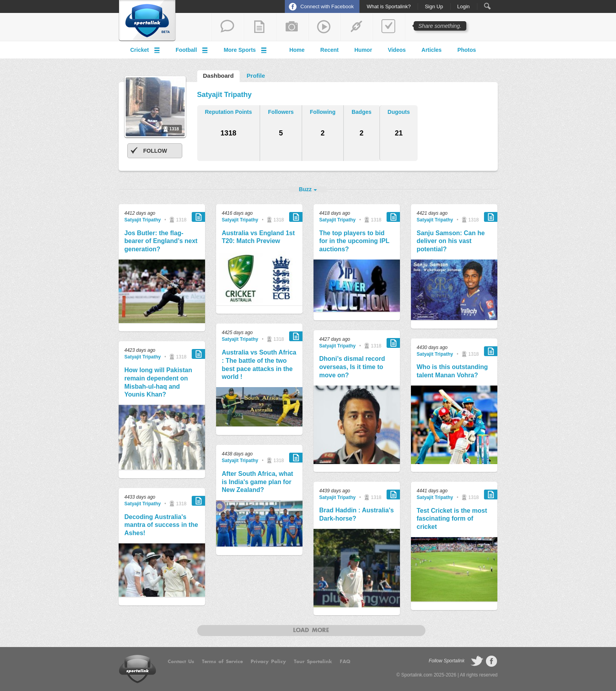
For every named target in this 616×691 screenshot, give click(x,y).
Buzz (305, 189)
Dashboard (218, 76)
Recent (329, 50)
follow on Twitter (477, 661)
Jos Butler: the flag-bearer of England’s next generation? (161, 241)
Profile (256, 76)
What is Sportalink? (389, 7)
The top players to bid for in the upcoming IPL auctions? (354, 241)
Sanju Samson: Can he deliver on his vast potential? (451, 241)
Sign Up (434, 7)
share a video (324, 27)
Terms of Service (222, 662)
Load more (311, 631)
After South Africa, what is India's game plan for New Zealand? (258, 482)
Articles (432, 50)
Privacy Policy (268, 662)
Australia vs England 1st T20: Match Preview (258, 237)
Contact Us (181, 662)
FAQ (345, 662)
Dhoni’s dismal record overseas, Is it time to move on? (352, 367)
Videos (397, 50)
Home (297, 50)
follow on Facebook (491, 661)
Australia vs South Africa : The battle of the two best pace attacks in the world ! (259, 365)
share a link (356, 27)
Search (487, 6)
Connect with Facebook (327, 6)
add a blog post (260, 27)
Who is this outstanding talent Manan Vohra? (452, 371)
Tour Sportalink (313, 662)
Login (464, 7)
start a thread (227, 27)
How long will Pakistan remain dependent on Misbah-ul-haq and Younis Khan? (158, 382)
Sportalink (147, 21)
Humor (363, 50)
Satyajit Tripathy (143, 220)
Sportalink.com (417, 675)
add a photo (292, 27)
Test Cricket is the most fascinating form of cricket (452, 519)
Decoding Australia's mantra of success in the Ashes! (161, 525)
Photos (467, 50)
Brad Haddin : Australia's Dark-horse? (357, 514)
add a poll (389, 27)
